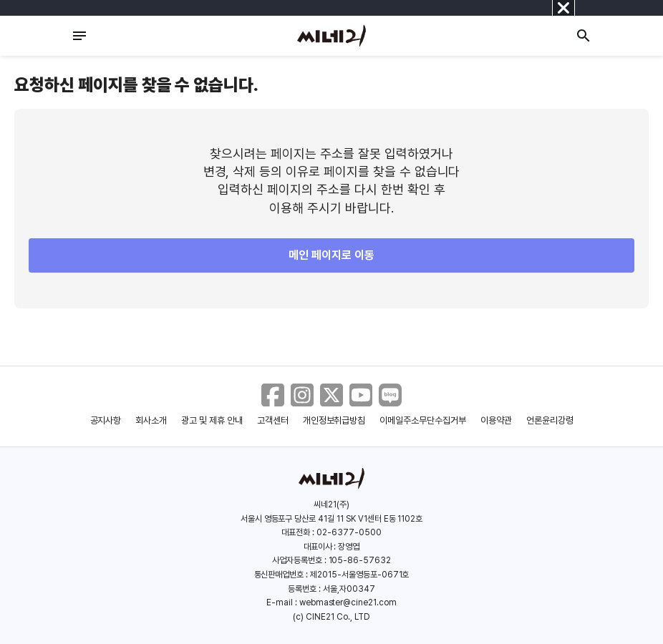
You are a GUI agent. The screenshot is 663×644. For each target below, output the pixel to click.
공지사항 (106, 420)
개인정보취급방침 (334, 420)
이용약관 (496, 420)
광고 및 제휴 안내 (212, 420)
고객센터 (273, 420)
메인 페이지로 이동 (331, 255)
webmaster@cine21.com (348, 602)
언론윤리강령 (550, 420)
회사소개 (151, 420)
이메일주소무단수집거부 (423, 420)
